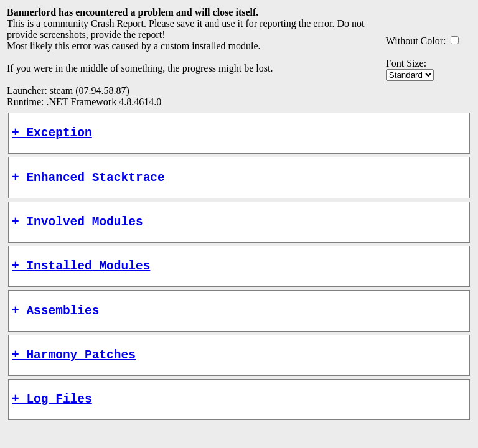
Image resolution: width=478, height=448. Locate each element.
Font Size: (406, 63)
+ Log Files (52, 420)
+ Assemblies (55, 325)
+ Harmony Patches (74, 372)
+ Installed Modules (81, 277)
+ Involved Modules (77, 230)
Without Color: (416, 41)
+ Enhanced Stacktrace (88, 183)
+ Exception (52, 135)
